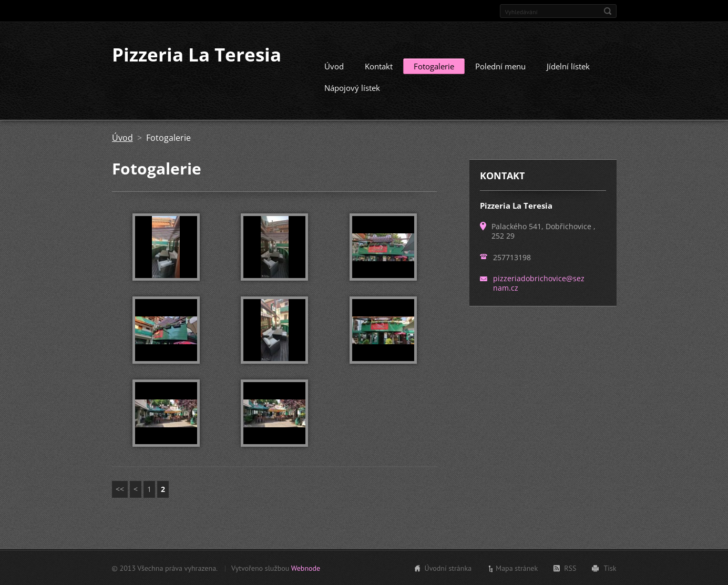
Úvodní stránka (448, 568)
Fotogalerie (434, 66)
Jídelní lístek (568, 66)
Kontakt (379, 66)
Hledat (608, 11)
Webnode (306, 568)
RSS (570, 568)
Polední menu (500, 66)
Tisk (610, 568)
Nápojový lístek (352, 87)
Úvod (334, 66)
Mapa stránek (517, 568)
